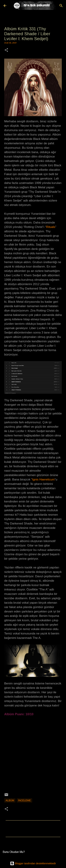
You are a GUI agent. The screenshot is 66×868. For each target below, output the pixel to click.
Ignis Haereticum (43, 479)
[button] (6, 50)
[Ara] (61, 6)
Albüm (10, 800)
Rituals (51, 227)
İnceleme (24, 800)
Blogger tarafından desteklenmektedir (33, 863)
